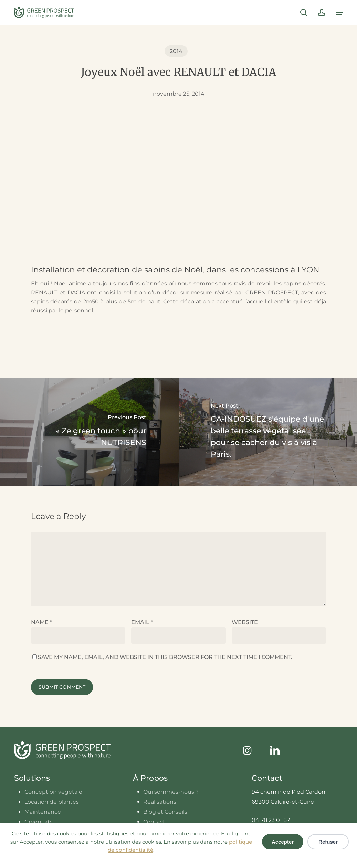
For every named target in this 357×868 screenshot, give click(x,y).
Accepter (283, 842)
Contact (154, 822)
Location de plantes (52, 802)
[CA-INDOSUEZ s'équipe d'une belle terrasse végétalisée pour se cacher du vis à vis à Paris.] (268, 432)
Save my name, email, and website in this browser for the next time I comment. (165, 657)
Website (245, 622)
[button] (339, 12)
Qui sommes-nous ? (171, 792)
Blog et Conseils (165, 812)
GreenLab (38, 822)
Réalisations (160, 802)
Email (142, 622)
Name (41, 622)
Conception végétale (53, 792)
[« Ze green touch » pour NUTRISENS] (89, 432)
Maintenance (43, 812)
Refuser (328, 842)
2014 (176, 51)
